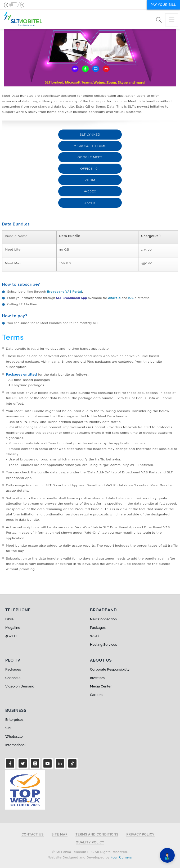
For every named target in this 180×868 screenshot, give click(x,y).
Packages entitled (22, 375)
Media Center (101, 686)
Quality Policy (90, 842)
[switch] (14, 5)
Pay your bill (163, 5)
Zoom (90, 180)
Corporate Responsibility (110, 669)
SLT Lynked (90, 135)
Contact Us (32, 835)
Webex (90, 191)
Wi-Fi (94, 636)
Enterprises (14, 720)
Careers (96, 695)
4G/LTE (12, 636)
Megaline (13, 628)
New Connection (103, 619)
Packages (98, 628)
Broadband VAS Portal (65, 292)
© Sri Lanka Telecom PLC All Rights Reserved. (90, 852)
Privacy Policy (140, 835)
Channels (13, 678)
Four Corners (121, 857)
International (15, 745)
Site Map (60, 835)
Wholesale (14, 737)
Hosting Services (103, 645)
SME (9, 728)
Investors (97, 678)
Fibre (9, 619)
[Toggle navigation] (172, 20)
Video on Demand (20, 686)
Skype (90, 203)
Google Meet (90, 157)
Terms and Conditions (97, 835)
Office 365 (90, 169)
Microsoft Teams (90, 146)
